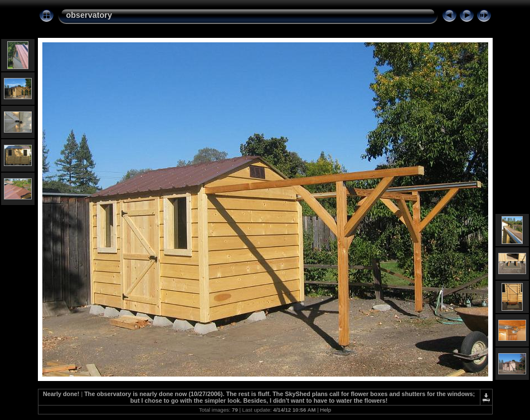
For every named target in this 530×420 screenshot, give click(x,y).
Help (325, 410)
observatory (89, 15)
